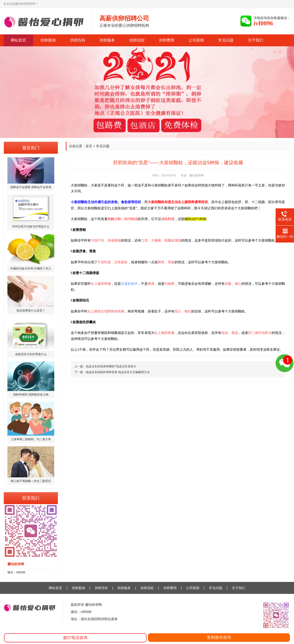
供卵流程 (137, 40)
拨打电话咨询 (75, 638)
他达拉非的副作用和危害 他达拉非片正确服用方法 (118, 372)
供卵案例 (48, 40)
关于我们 (256, 40)
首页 (89, 146)
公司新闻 (196, 40)
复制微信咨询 (219, 637)
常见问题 (226, 40)
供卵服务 (107, 40)
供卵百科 (78, 40)
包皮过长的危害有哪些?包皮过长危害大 (111, 366)
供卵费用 (167, 40)
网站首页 (18, 40)
